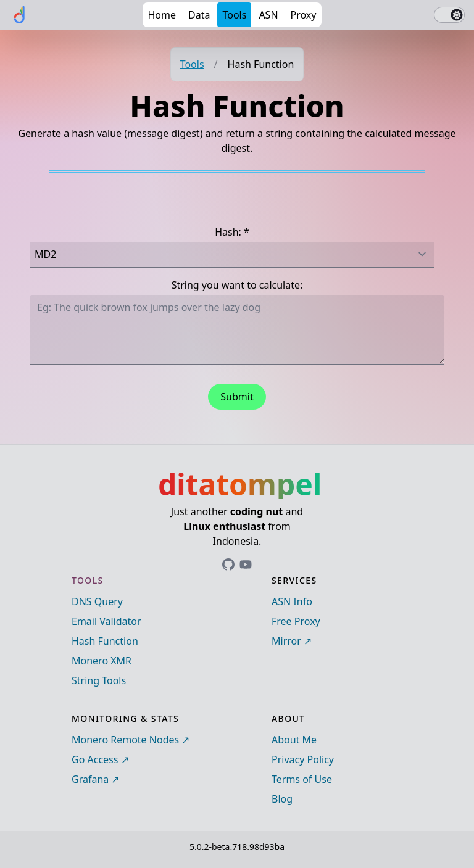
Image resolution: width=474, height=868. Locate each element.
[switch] (449, 15)
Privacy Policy (303, 759)
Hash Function (105, 641)
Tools (234, 15)
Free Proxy (296, 621)
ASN (268, 15)
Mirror (286, 641)
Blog (282, 799)
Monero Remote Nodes (125, 740)
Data (199, 15)
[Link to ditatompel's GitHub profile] (228, 564)
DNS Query (97, 601)
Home (162, 15)
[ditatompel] (20, 15)
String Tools (99, 680)
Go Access (95, 759)
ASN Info (292, 601)
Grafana (90, 779)
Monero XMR (102, 661)
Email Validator (106, 621)
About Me (294, 740)
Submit (237, 397)
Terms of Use (302, 779)
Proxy (304, 15)
